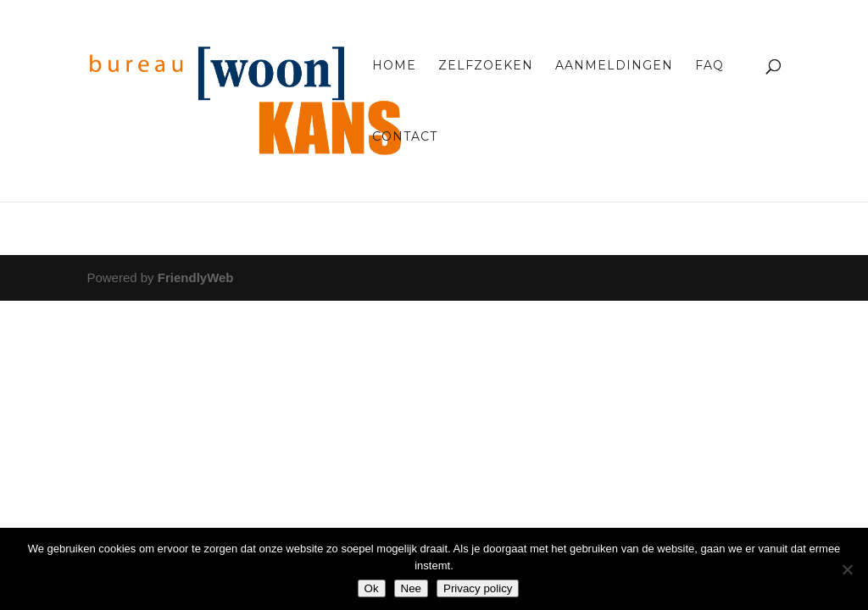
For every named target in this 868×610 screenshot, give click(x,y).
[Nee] (847, 569)
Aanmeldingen (614, 66)
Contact (405, 137)
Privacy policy (478, 588)
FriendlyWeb (196, 277)
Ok (372, 588)
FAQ (709, 66)
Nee (411, 588)
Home (394, 66)
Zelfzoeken (486, 66)
